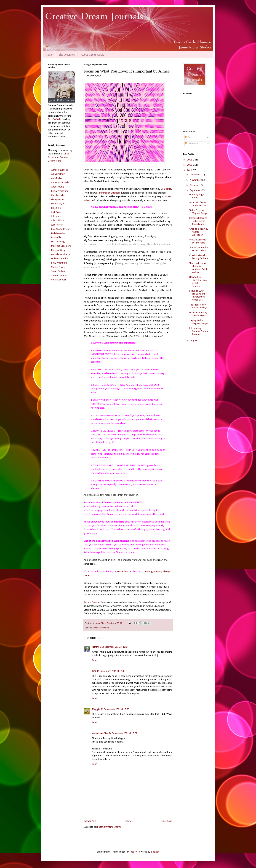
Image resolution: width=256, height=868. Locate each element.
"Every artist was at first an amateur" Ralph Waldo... (198, 268)
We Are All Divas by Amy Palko (198, 241)
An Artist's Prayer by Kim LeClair (198, 204)
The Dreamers (67, 55)
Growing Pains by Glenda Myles (198, 314)
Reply (95, 660)
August (194, 341)
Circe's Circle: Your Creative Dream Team (59, 157)
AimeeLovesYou (100, 733)
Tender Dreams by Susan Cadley (198, 249)
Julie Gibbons (58, 221)
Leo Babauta (124, 572)
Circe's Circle (54, 119)
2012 (190, 165)
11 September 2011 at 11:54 (114, 647)
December (195, 175)
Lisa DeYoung (58, 242)
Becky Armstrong (60, 191)
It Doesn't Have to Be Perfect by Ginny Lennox (198, 221)
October (194, 185)
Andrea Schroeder (61, 183)
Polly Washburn (59, 263)
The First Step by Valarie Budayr (198, 306)
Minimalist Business (110, 193)
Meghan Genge (59, 250)
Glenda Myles (58, 204)
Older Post (166, 821)
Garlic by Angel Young (197, 196)
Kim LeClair (57, 238)
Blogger (155, 852)
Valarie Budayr (59, 280)
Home (49, 55)
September (196, 190)
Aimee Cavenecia (93, 602)
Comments (192, 144)
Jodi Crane (57, 212)
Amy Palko (56, 178)
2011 (190, 170)
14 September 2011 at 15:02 (123, 733)
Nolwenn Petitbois (60, 259)
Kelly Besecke (58, 233)
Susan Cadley (58, 271)
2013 (190, 160)
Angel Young (58, 187)
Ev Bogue (166, 189)
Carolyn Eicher (58, 195)
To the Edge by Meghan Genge (198, 212)
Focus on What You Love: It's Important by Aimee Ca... (197, 295)
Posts (189, 137)
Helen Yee (56, 208)
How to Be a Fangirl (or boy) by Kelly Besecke (198, 282)
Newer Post (90, 821)
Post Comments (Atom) (109, 827)
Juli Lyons (56, 216)
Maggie (96, 709)
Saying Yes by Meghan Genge (198, 322)
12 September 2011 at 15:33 (115, 709)
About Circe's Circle (92, 55)
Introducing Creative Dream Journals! (199, 331)
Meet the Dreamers (61, 246)
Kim (94, 671)
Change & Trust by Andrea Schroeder (199, 232)
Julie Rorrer (57, 225)
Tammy (96, 647)
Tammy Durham (59, 276)
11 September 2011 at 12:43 (111, 671)
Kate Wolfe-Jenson (61, 229)
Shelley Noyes (58, 267)
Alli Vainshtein (58, 174)
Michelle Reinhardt (61, 255)
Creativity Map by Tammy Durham (199, 257)
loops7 (133, 852)
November (195, 180)
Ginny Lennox (58, 199)
